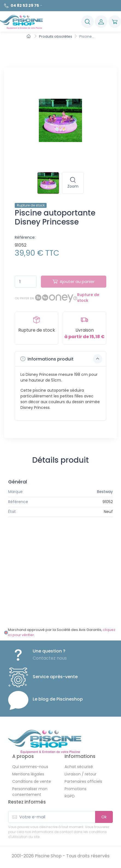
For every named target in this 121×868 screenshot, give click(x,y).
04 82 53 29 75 (25, 5)
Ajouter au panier (74, 281)
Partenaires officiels (83, 781)
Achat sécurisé (79, 767)
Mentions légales (28, 774)
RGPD (70, 796)
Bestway (105, 492)
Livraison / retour (81, 774)
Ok (104, 817)
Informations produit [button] (61, 359)
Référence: (25, 237)
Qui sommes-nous (30, 767)
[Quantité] (26, 282)
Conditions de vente (32, 781)
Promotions (75, 789)
